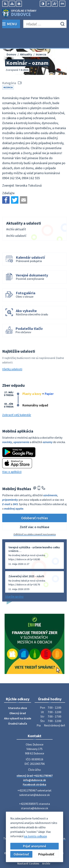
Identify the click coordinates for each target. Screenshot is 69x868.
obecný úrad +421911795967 (35, 759)
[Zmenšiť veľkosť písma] (49, 4)
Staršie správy (14, 580)
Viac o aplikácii (12, 455)
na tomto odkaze (35, 836)
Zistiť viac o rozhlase (34, 510)
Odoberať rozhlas (35, 501)
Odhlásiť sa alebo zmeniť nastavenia (35, 518)
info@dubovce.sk (34, 763)
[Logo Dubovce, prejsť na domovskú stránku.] (34, 13)
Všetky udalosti (12, 352)
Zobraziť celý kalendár (17, 398)
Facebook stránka (34, 768)
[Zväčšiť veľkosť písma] (55, 4)
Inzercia (8, 71)
